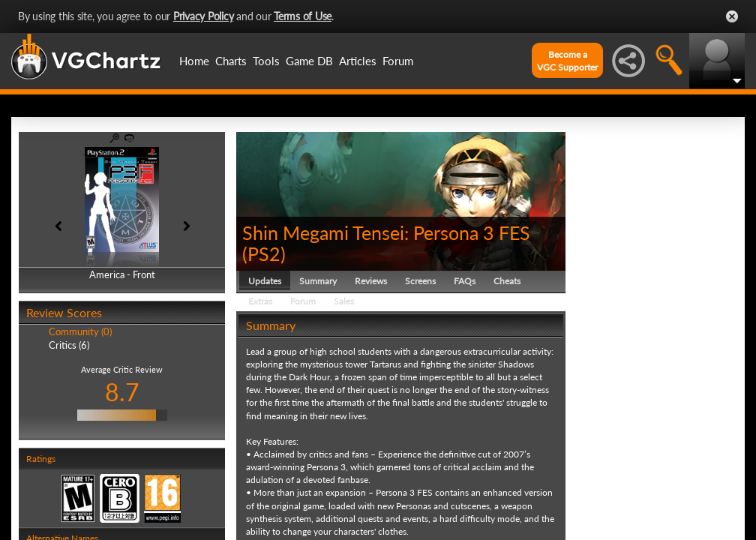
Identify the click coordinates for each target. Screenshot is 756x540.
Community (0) (80, 331)
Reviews (371, 281)
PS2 (264, 253)
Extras (260, 301)
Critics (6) (69, 345)
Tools (266, 61)
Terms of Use (303, 16)
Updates (265, 281)
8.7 (122, 392)
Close (732, 16)
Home (194, 61)
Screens (420, 281)
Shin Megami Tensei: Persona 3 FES (386, 232)
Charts (231, 61)
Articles (358, 61)
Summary (318, 281)
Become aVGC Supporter (567, 61)
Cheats (507, 281)
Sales (344, 301)
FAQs (465, 281)
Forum (398, 61)
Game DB (309, 61)
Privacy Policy (204, 16)
